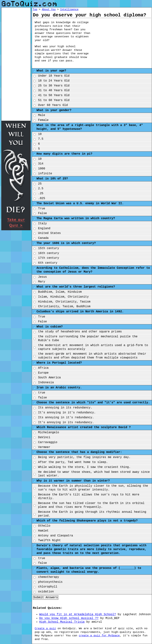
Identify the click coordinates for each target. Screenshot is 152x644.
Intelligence (69, 9)
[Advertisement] (124, 42)
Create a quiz (45, 629)
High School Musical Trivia (62, 622)
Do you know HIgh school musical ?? (69, 618)
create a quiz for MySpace (99, 636)
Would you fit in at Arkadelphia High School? (78, 614)
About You (49, 9)
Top (35, 9)
